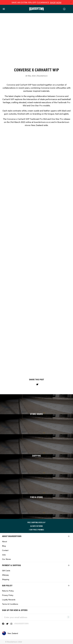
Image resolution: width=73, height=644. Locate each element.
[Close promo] (71, 2)
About (4, 541)
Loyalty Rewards (9, 600)
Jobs (4, 555)
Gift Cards (6, 570)
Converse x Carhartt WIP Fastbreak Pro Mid (27, 119)
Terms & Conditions (10, 604)
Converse (11, 85)
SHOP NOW (56, 2)
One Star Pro (37, 105)
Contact (5, 550)
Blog (4, 546)
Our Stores (6, 559)
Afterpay (5, 575)
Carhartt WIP (26, 85)
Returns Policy (8, 591)
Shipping (6, 579)
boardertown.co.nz (42, 122)
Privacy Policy (8, 595)
